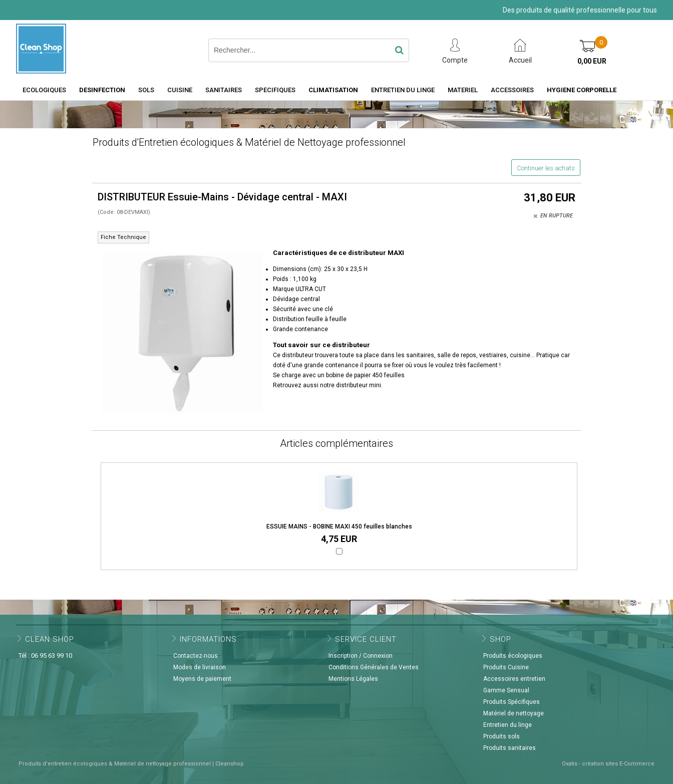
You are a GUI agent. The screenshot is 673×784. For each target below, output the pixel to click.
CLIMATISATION (333, 90)
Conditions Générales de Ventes (374, 667)
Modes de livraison (200, 667)
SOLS (146, 90)
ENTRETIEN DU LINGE (403, 90)
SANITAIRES (224, 90)
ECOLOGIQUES (44, 90)
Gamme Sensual (506, 690)
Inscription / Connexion (361, 656)
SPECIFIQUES (275, 90)
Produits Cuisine (506, 667)
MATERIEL (463, 90)
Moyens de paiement (202, 679)
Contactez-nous (196, 656)
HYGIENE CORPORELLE (582, 90)
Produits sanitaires (510, 748)
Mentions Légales (353, 679)
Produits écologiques (513, 656)
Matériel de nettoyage (514, 713)
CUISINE (180, 90)
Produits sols (501, 736)
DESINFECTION (102, 90)
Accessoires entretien (514, 679)
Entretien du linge (508, 725)
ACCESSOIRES (512, 90)
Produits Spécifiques (512, 702)
